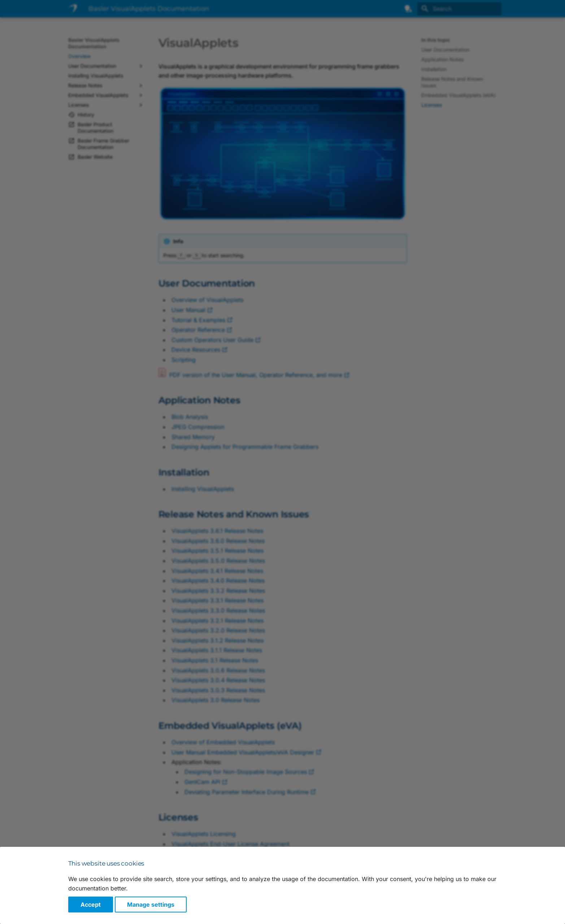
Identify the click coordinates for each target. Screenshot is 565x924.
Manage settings (151, 905)
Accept (91, 905)
